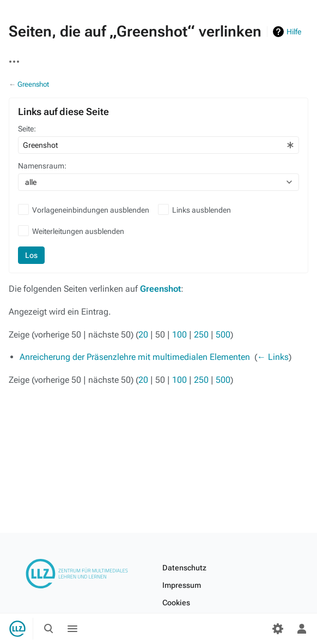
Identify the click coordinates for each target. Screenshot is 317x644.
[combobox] (158, 145)
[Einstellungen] (278, 629)
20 (143, 335)
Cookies (176, 603)
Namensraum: (42, 166)
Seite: (27, 129)
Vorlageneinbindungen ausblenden (91, 210)
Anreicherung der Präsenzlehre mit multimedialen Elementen (135, 357)
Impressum (182, 585)
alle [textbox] (31, 182)
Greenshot (33, 84)
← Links (273, 357)
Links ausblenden (202, 210)
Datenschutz (184, 568)
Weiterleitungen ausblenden (78, 231)
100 (179, 335)
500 (223, 335)
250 (201, 335)
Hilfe (294, 32)
